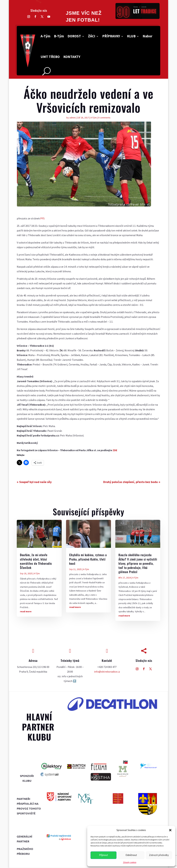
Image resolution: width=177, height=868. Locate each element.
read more (26, 611)
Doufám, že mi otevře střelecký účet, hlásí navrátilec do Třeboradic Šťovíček (36, 561)
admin (72, 118)
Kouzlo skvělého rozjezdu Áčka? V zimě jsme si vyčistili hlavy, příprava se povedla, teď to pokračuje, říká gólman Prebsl (138, 563)
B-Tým (59, 36)
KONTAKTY (72, 57)
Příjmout (104, 855)
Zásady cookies (130, 862)
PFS (42, 218)
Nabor (147, 36)
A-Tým (45, 36)
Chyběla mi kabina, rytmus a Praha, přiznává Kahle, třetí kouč (88, 559)
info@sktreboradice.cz (107, 672)
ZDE (115, 450)
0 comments (104, 118)
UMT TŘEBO (50, 57)
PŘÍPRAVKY (111, 36)
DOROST (74, 36)
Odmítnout (131, 855)
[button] (170, 830)
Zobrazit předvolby (159, 855)
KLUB (131, 36)
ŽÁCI (92, 36)
